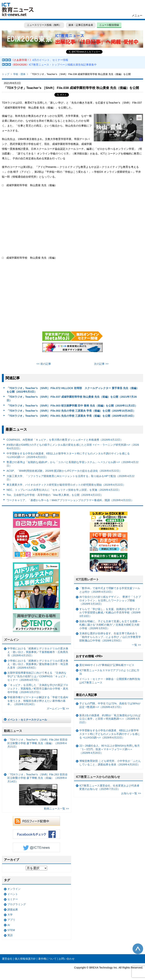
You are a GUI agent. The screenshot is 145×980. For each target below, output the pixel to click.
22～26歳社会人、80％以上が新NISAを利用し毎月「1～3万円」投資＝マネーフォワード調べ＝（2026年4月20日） (110, 749)
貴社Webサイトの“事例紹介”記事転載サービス (107, 665)
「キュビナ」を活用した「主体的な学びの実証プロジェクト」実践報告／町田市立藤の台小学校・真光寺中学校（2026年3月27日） (38, 688)
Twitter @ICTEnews (36, 847)
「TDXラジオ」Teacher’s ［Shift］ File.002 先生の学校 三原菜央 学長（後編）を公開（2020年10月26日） (71, 411)
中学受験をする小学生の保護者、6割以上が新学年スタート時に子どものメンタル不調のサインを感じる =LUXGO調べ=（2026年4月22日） (68, 455)
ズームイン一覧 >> (58, 709)
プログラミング (17, 904)
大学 (10, 915)
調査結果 (13, 910)
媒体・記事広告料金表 (81, 25)
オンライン (14, 889)
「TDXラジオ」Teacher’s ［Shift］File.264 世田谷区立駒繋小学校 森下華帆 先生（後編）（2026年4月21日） (37, 754)
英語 (10, 935)
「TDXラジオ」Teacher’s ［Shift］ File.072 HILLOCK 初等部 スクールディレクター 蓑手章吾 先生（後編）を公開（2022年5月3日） (73, 390)
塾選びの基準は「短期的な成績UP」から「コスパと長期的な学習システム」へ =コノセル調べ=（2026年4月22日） (73, 464)
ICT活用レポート (87, 579)
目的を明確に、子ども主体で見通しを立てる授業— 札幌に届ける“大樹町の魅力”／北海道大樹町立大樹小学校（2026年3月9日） (110, 625)
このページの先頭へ (138, 949)
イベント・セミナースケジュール (27, 720)
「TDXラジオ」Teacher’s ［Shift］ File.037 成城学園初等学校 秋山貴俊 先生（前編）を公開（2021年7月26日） (72, 399)
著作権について (47, 959)
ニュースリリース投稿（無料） (44, 25)
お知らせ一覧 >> (131, 793)
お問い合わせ (67, 959)
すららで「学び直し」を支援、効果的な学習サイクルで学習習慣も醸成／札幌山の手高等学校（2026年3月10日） (110, 613)
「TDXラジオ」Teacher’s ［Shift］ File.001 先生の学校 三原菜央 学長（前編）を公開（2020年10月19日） (71, 416)
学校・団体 (19, 74)
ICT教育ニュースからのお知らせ (98, 777)
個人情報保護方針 (25, 959)
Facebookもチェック (36, 834)
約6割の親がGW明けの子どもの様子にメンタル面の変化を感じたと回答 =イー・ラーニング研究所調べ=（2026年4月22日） (73, 447)
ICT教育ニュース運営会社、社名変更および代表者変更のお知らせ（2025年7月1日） (109, 787)
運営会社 (7, 959)
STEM (11, 930)
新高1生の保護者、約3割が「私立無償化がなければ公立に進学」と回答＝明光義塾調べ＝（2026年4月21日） (110, 719)
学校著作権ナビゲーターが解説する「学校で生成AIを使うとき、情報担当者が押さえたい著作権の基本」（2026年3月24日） (38, 701)
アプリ (11, 920)
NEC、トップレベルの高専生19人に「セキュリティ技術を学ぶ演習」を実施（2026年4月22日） (64, 490)
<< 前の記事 (44, 364)
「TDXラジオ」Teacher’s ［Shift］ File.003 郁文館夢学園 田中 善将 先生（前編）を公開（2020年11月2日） (72, 406)
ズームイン (12, 640)
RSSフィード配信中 (36, 821)
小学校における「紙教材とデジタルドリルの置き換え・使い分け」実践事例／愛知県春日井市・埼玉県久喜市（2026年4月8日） (38, 664)
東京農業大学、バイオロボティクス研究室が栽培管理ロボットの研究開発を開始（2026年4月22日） (66, 485)
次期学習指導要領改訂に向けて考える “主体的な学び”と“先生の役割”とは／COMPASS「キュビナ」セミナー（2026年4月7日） (38, 676)
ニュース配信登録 (110, 25)
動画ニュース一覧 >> (57, 809)
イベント (13, 894)
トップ (6, 74)
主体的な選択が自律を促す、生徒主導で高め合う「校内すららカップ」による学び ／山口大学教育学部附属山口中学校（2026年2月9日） (110, 637)
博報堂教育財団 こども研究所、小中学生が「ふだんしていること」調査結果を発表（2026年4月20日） (110, 763)
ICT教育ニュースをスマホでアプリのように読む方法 (109, 672)
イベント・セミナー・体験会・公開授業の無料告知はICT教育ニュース (110, 681)
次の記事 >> (101, 364)
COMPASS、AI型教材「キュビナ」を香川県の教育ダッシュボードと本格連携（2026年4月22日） (65, 440)
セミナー (13, 899)
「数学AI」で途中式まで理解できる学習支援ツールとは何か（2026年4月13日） (110, 590)
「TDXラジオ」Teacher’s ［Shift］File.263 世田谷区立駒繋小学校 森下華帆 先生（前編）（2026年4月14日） (37, 789)
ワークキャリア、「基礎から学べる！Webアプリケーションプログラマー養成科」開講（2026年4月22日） (70, 500)
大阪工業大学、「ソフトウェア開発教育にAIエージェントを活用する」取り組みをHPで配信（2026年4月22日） (71, 478)
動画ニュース (13, 731)
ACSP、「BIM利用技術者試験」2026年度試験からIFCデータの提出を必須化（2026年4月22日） (64, 471)
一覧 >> (136, 645)
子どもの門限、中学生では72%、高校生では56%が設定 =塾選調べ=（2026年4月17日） (110, 705)
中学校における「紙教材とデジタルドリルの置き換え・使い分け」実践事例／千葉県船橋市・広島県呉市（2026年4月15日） (38, 652)
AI (9, 925)
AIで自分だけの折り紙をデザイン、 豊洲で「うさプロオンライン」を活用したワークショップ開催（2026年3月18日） (110, 600)
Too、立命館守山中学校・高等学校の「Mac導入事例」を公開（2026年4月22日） (55, 495)
